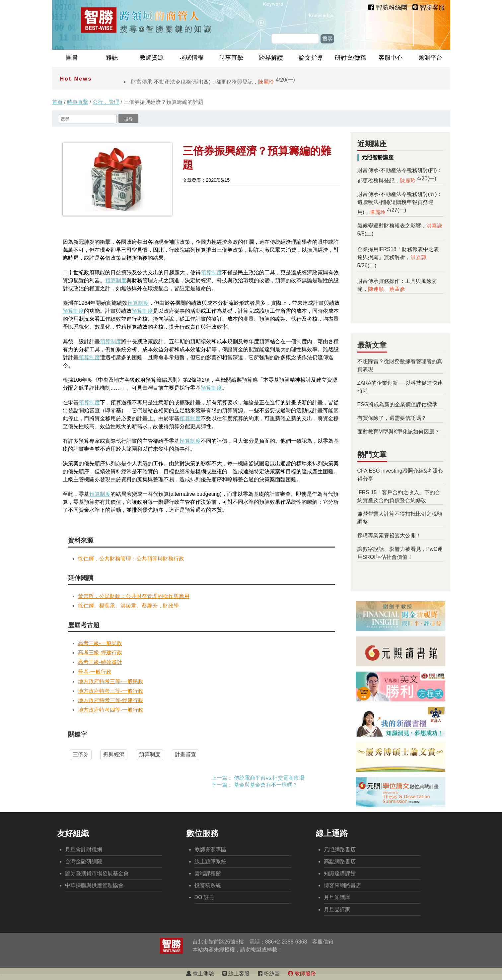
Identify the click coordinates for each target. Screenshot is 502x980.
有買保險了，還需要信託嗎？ (392, 418)
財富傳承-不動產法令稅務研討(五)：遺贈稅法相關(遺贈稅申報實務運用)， (400, 203)
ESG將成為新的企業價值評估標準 (397, 404)
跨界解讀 (271, 58)
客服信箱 (323, 942)
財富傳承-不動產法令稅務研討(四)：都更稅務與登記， (213, 82)
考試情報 (191, 58)
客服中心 (391, 58)
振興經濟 (114, 754)
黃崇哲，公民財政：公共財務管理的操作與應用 (134, 596)
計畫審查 (185, 754)
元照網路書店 (340, 849)
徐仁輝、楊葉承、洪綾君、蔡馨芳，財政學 (128, 606)
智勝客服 (429, 7)
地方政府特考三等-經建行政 (111, 700)
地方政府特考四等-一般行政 (111, 710)
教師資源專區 (210, 849)
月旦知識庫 (337, 897)
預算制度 (211, 272)
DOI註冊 (204, 897)
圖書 (72, 58)
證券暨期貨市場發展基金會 (97, 873)
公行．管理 (106, 102)
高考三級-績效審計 (100, 662)
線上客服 (236, 974)
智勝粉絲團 (388, 7)
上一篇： (222, 778)
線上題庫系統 (210, 861)
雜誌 (112, 58)
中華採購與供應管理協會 (94, 885)
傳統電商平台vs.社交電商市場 (269, 778)
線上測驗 (200, 974)
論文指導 (311, 58)
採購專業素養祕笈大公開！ (389, 535)
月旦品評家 (337, 910)
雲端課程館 (208, 873)
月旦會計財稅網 (84, 849)
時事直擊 (231, 58)
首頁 (57, 102)
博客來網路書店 (342, 885)
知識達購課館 (340, 873)
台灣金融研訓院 (84, 861)
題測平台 (430, 58)
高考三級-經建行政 (100, 653)
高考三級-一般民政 (100, 643)
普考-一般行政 (95, 672)
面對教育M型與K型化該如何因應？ (398, 432)
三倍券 (81, 754)
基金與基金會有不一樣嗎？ (266, 785)
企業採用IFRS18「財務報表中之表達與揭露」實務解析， (398, 257)
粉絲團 (269, 974)
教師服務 (302, 974)
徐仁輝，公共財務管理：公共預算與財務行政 (131, 559)
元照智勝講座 (378, 157)
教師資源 (152, 58)
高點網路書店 (340, 861)
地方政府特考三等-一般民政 (111, 681)
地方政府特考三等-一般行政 (111, 691)
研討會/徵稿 (351, 58)
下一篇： (222, 785)
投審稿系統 (208, 885)
